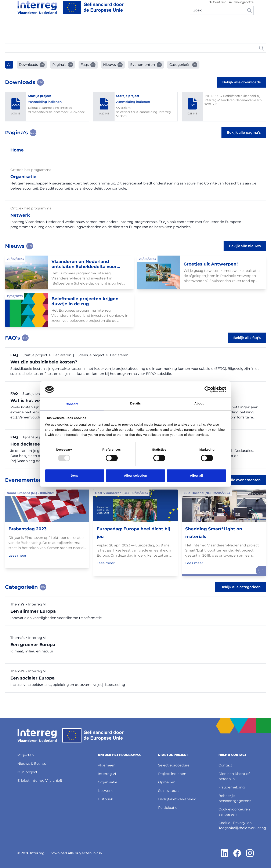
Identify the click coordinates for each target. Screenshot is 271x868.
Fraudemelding (232, 787)
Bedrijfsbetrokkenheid (177, 799)
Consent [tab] (72, 404)
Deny (75, 475)
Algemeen (107, 765)
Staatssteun (168, 791)
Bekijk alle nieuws (245, 254)
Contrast (217, 6)
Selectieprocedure (174, 765)
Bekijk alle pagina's (244, 141)
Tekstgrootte (241, 6)
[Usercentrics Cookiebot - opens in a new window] (208, 389)
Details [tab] (135, 403)
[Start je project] (85, 28)
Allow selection (135, 475)
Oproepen (167, 782)
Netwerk (105, 791)
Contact (225, 765)
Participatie (168, 808)
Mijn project (209, 27)
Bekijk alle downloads (241, 91)
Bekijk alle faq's (247, 346)
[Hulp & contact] (238, 28)
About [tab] (199, 403)
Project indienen (172, 774)
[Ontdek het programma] (41, 28)
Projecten (114, 27)
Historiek (105, 799)
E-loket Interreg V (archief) (40, 781)
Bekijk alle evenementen (239, 488)
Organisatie (108, 782)
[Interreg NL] (71, 12)
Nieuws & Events (142, 27)
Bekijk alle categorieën (241, 595)
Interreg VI (107, 774)
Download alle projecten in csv (76, 853)
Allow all (196, 475)
